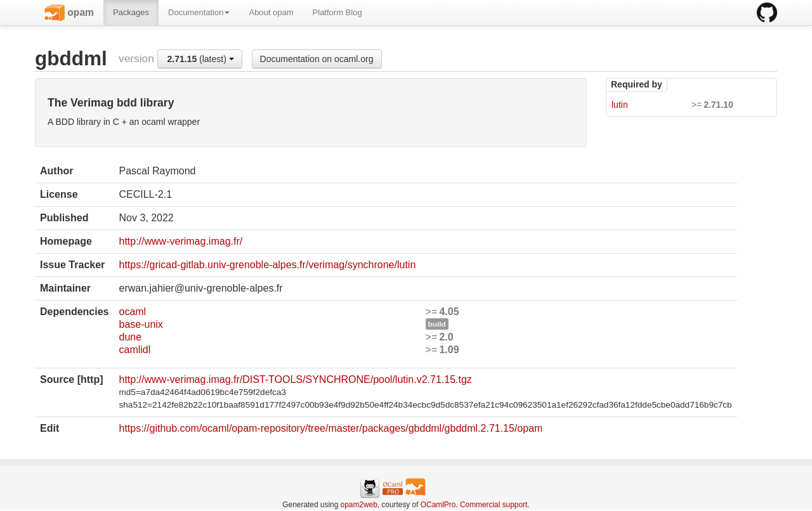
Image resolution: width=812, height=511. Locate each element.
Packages (131, 12)
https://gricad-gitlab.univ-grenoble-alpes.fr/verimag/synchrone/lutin (267, 265)
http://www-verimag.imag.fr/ (180, 241)
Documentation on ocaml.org (317, 59)
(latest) (200, 59)
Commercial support (494, 505)
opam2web (359, 505)
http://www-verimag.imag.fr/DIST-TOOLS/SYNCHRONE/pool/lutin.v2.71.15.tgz (295, 379)
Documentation (199, 12)
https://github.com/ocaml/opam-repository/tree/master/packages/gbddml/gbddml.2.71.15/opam (331, 428)
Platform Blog (337, 12)
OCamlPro (438, 505)
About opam (271, 12)
